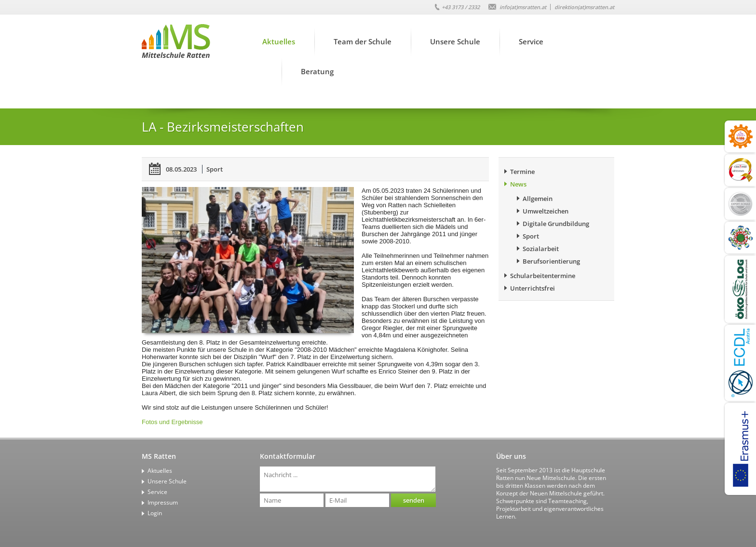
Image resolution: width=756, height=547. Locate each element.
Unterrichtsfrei (533, 288)
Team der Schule (363, 41)
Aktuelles (279, 41)
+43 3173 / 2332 (461, 7)
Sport (215, 169)
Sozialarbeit (541, 249)
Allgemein (538, 199)
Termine (522, 172)
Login (155, 513)
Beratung (317, 71)
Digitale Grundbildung (556, 224)
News (518, 184)
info (523, 7)
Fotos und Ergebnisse (172, 422)
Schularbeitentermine (543, 276)
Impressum (163, 502)
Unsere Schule (455, 41)
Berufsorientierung (551, 261)
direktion (584, 7)
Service (531, 41)
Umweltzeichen (546, 211)
